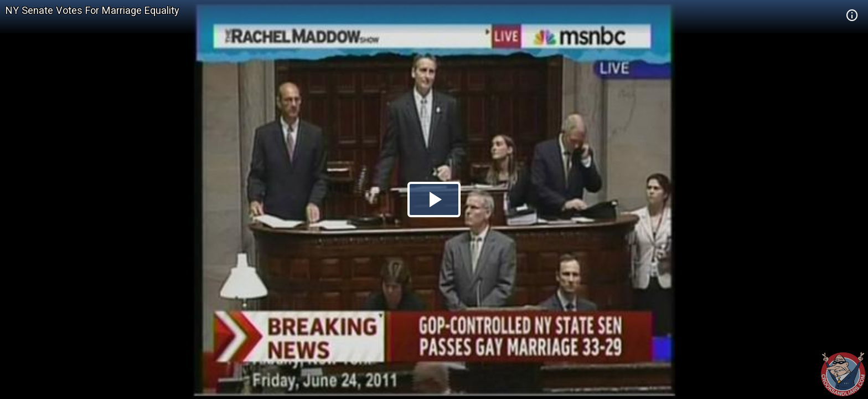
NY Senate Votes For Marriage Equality (92, 10)
